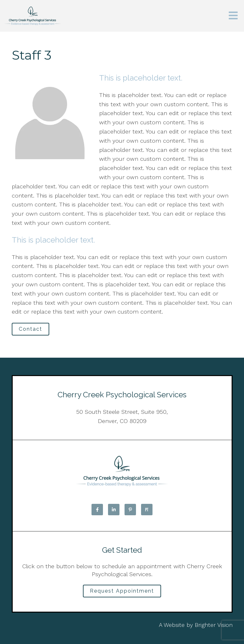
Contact (30, 329)
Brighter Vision (214, 625)
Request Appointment (122, 591)
